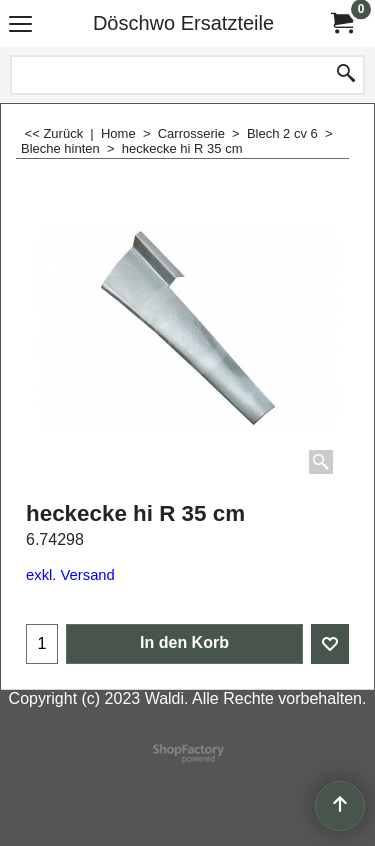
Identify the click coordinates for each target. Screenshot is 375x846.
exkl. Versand (70, 575)
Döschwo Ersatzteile (183, 23)
